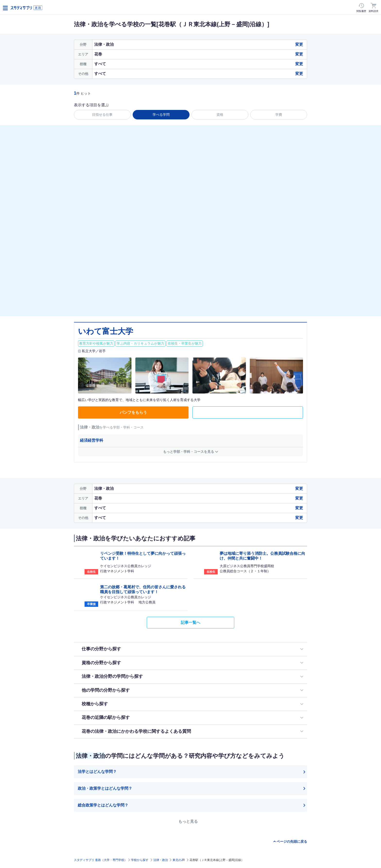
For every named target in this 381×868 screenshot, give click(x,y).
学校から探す (140, 860)
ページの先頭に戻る (292, 841)
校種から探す (95, 704)
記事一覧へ (190, 622)
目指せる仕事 (102, 115)
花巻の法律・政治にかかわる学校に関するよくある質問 (136, 731)
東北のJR (179, 860)
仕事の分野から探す (101, 649)
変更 (299, 44)
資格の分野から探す (101, 663)
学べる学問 (161, 115)
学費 (279, 115)
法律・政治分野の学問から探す (112, 676)
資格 (220, 115)
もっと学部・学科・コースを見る (189, 452)
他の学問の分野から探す (106, 690)
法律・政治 (161, 860)
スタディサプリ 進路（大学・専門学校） (100, 860)
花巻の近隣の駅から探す (106, 717)
